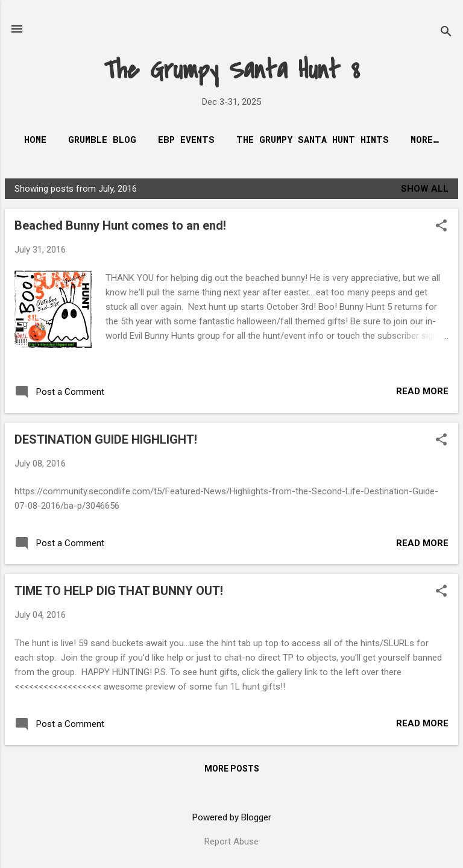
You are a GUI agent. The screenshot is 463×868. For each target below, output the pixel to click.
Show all (425, 189)
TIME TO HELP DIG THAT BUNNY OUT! (119, 591)
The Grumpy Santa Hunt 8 (232, 70)
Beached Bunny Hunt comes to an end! (120, 225)
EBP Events (186, 139)
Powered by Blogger (232, 817)
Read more (422, 391)
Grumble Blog (102, 139)
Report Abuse (231, 841)
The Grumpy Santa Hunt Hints (313, 139)
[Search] (446, 33)
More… (425, 139)
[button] (441, 227)
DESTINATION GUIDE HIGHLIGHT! (106, 439)
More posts (232, 769)
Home (35, 139)
